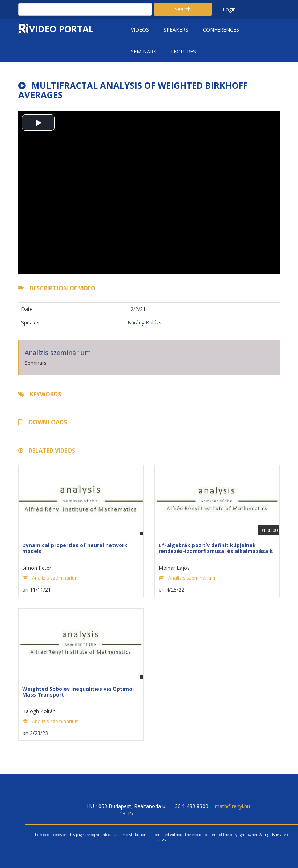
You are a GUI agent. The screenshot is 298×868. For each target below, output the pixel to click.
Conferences (221, 30)
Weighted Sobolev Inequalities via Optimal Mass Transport (78, 691)
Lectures (183, 51)
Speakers (176, 30)
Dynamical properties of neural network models (75, 548)
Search (183, 9)
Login (229, 9)
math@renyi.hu (232, 806)
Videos (140, 30)
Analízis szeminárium (58, 352)
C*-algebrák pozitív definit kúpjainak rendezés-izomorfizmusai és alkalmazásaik (216, 548)
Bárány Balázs (144, 322)
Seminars (144, 51)
